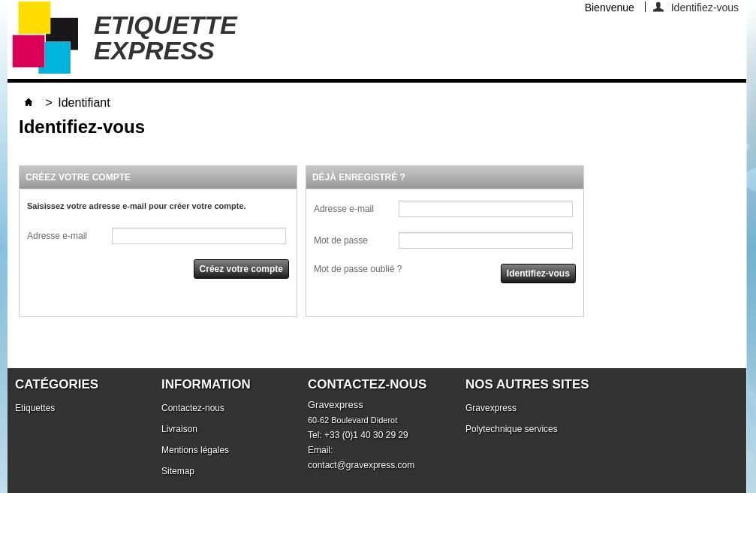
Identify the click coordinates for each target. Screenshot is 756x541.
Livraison (179, 429)
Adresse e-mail (57, 236)
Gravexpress (491, 408)
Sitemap (178, 471)
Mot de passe (341, 240)
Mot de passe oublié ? (358, 269)
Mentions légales (195, 450)
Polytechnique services (512, 429)
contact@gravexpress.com (361, 465)
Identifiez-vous (705, 7)
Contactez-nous (193, 408)
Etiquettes (35, 408)
